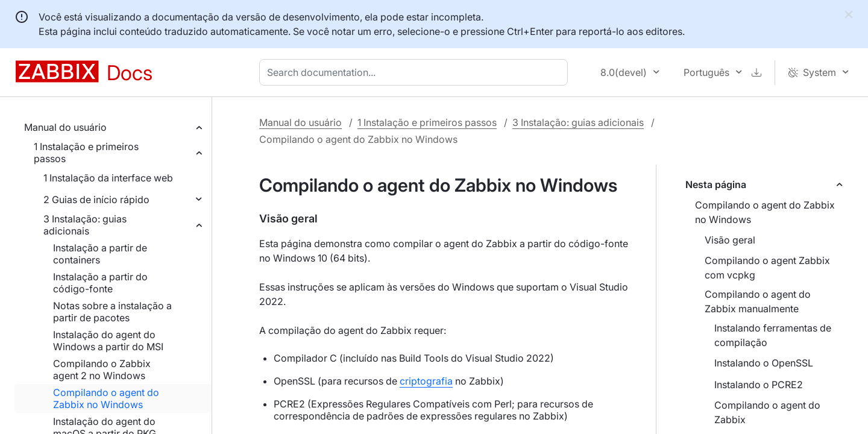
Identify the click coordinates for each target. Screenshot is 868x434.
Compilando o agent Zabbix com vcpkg (767, 268)
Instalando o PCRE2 (759, 385)
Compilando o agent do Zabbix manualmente (758, 301)
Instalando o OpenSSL (764, 363)
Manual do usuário (65, 127)
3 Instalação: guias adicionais (85, 225)
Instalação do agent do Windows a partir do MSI (108, 341)
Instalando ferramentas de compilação (773, 335)
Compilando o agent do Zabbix (767, 412)
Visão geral (730, 240)
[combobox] (416, 72)
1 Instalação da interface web (108, 178)
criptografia (426, 381)
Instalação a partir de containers (100, 254)
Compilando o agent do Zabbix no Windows (106, 398)
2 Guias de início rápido (96, 200)
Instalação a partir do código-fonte (100, 283)
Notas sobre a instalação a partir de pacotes (112, 312)
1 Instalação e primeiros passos (86, 153)
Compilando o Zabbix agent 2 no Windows (102, 370)
